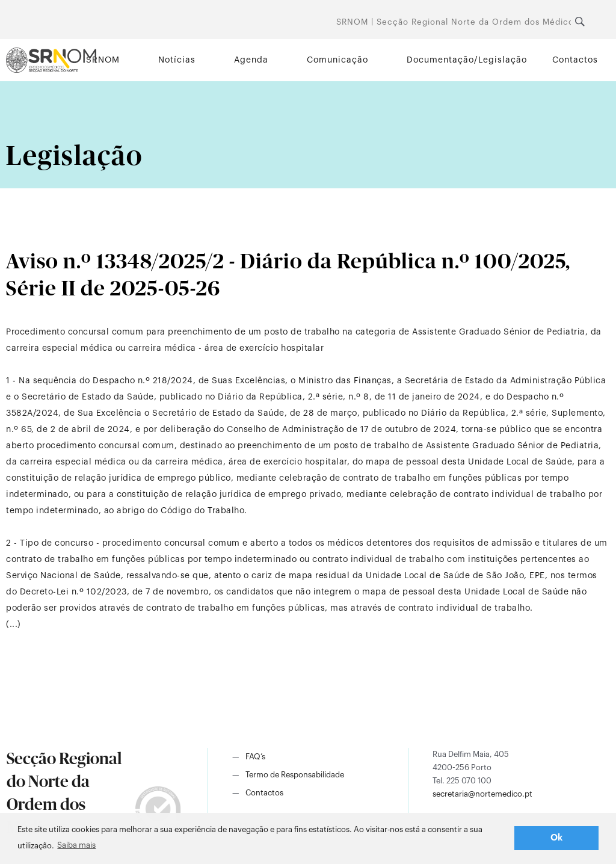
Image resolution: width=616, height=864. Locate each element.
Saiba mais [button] (76, 845)
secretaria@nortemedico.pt (482, 794)
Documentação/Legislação (467, 60)
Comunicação (337, 60)
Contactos (575, 60)
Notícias (177, 60)
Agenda (251, 60)
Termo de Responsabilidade (295, 775)
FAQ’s (255, 757)
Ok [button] (557, 838)
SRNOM (103, 60)
